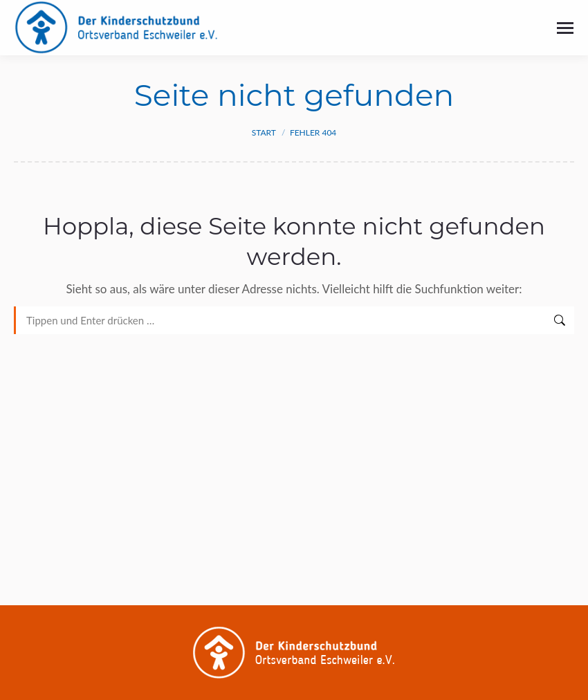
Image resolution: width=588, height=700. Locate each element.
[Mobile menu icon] (565, 28)
